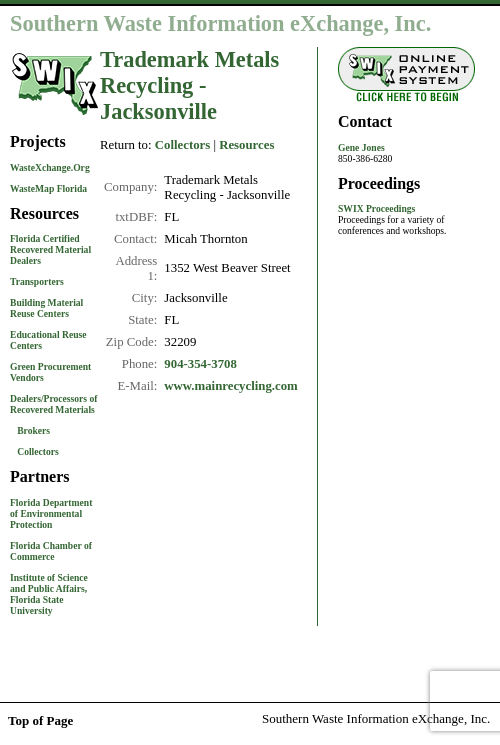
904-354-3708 (200, 364)
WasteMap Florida (48, 188)
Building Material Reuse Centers (46, 308)
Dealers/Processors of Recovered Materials (53, 404)
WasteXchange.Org (50, 167)
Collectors (38, 451)
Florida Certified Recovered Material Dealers (50, 249)
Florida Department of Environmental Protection (51, 513)
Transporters (37, 281)
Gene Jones (361, 147)
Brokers (33, 430)
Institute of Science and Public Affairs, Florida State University (49, 594)
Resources (246, 145)
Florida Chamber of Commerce (51, 551)
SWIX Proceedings (376, 208)
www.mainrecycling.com (230, 386)
